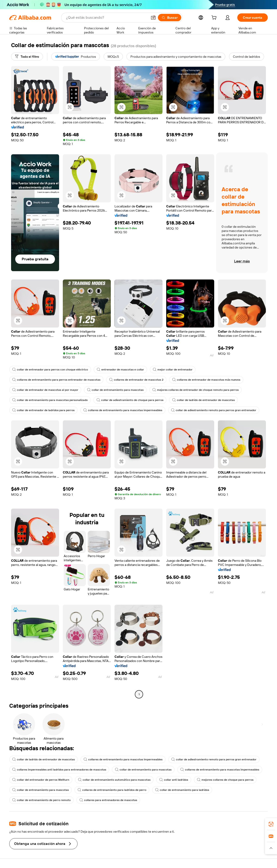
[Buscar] (170, 18)
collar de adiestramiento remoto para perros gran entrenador (214, 410)
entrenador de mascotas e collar (120, 370)
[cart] (215, 18)
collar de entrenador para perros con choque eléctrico (50, 370)
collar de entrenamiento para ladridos (182, 790)
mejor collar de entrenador (173, 370)
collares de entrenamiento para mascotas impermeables (123, 410)
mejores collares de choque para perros (225, 780)
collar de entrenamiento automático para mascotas (114, 780)
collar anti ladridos (174, 780)
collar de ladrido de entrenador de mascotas (203, 400)
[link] (271, 824)
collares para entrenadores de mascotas (108, 800)
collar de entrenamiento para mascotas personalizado (50, 400)
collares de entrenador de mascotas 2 (136, 380)
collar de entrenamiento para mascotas (115, 390)
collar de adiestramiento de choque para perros (130, 400)
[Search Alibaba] (106, 18)
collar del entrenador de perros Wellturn (41, 780)
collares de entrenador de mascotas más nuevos (206, 380)
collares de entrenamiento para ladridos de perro (112, 790)
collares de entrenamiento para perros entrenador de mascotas (56, 380)
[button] (153, 18)
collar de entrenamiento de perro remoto (41, 800)
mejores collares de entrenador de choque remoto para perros (196, 390)
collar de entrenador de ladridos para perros (43, 410)
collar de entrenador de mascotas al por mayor (45, 390)
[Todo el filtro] (27, 57)
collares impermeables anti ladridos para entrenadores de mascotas (59, 770)
